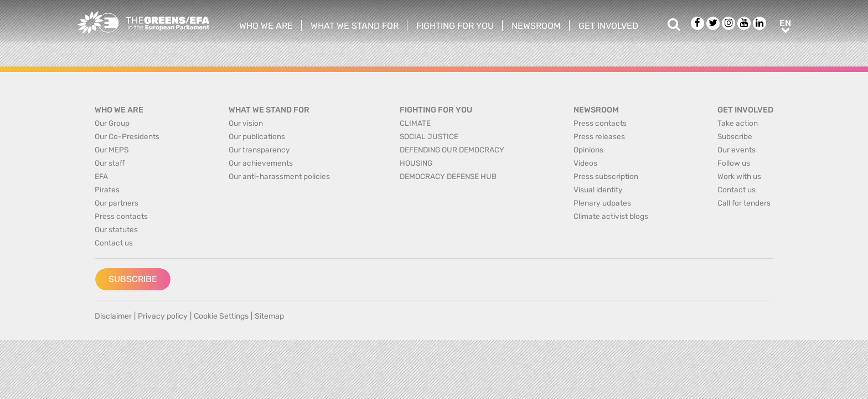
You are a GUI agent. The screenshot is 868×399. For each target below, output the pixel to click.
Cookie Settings (221, 316)
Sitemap (269, 316)
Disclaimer (113, 316)
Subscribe (133, 279)
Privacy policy (163, 316)
